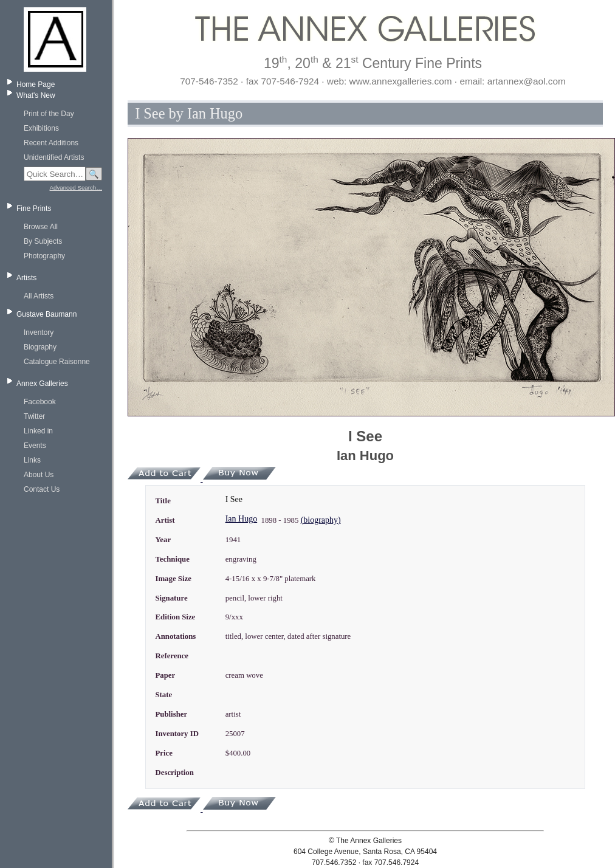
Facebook (40, 402)
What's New (36, 95)
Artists (26, 278)
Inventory (39, 332)
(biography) (321, 520)
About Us (39, 475)
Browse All (41, 227)
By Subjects (43, 241)
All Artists (39, 296)
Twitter (34, 416)
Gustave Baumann (46, 314)
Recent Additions (51, 143)
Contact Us (42, 489)
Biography (40, 347)
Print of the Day (49, 114)
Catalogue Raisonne (57, 362)
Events (35, 446)
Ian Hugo (242, 519)
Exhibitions (41, 128)
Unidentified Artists (54, 157)
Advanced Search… (76, 188)
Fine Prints (34, 208)
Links (32, 460)
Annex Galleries (42, 384)
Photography (44, 256)
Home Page (36, 84)
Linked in (38, 431)
